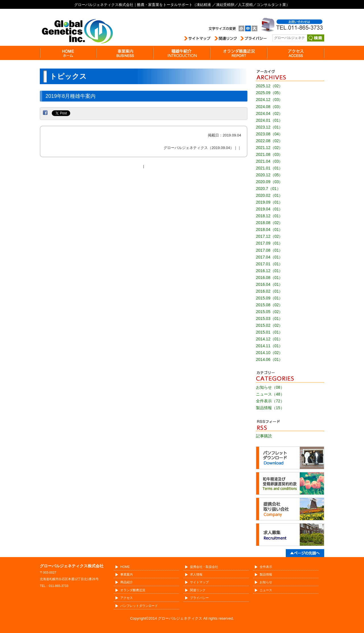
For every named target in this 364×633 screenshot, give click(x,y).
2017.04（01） (269, 257)
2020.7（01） (268, 189)
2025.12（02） (269, 86)
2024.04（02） (269, 113)
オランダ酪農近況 (133, 590)
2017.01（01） (269, 264)
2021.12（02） (269, 148)
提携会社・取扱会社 (204, 567)
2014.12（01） (269, 339)
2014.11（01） (269, 346)
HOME (125, 567)
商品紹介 (127, 582)
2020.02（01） (269, 195)
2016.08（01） (269, 278)
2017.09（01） (269, 243)
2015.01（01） (269, 332)
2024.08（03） (269, 107)
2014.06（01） (269, 359)
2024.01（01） (269, 120)
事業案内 (127, 574)
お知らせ (266, 582)
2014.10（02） (269, 353)
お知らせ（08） (270, 387)
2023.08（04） (269, 134)
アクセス (127, 598)
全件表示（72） (270, 401)
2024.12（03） (269, 100)
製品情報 (266, 574)
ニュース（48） (270, 394)
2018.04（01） (269, 229)
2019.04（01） (269, 209)
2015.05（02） (269, 312)
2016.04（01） (269, 284)
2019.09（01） (269, 202)
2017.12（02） (269, 236)
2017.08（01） (269, 250)
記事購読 (264, 436)
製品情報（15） (270, 408)
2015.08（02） (269, 305)
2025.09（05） (269, 93)
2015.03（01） (269, 318)
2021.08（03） (269, 154)
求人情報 (196, 574)
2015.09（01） (269, 298)
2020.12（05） (269, 175)
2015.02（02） (269, 325)
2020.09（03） (269, 182)
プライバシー (199, 598)
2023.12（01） (269, 127)
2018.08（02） (269, 223)
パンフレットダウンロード (139, 606)
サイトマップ (199, 582)
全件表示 (266, 567)
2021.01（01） (269, 168)
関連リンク (198, 590)
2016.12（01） (269, 271)
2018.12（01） (269, 216)
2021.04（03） (269, 161)
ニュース (266, 590)
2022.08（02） (269, 141)
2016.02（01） (269, 291)
